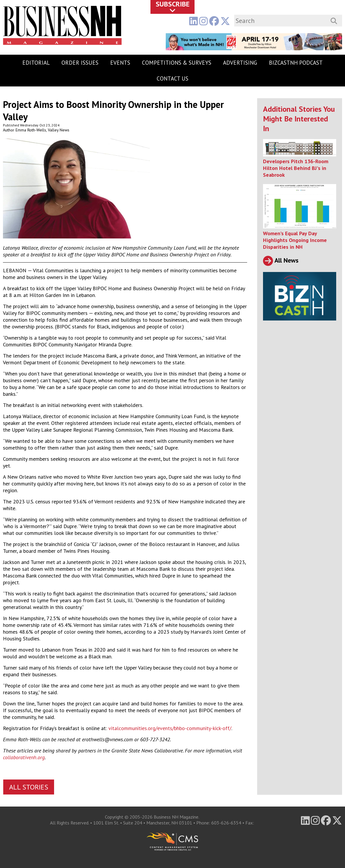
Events (120, 63)
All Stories (29, 787)
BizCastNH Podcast (296, 63)
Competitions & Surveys (177, 63)
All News (281, 260)
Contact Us (172, 79)
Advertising (240, 63)
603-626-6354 (226, 823)
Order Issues (80, 63)
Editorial (36, 63)
